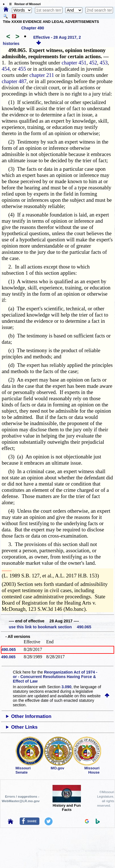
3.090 (67, 687)
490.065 (9, 650)
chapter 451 (74, 63)
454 (6, 69)
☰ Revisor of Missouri (24, 4)
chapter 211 (42, 75)
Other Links (24, 727)
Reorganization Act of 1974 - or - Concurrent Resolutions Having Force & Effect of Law (55, 677)
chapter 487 (14, 81)
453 (104, 63)
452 (93, 63)
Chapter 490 (33, 28)
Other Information (31, 716)
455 (22, 69)
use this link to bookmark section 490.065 (50, 627)
